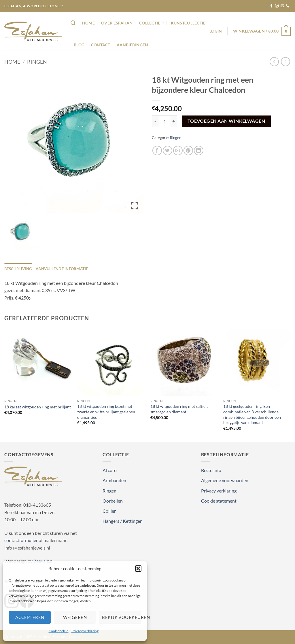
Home (88, 23)
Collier (109, 511)
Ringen (37, 62)
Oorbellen (113, 501)
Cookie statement (219, 501)
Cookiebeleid (59, 631)
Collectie (152, 23)
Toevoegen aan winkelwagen (226, 121)
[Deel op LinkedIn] (199, 150)
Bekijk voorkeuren (122, 617)
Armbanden (114, 480)
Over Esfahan (117, 23)
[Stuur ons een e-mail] (282, 6)
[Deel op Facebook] (157, 150)
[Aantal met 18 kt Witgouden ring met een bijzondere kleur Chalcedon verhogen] (174, 121)
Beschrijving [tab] (18, 269)
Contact (101, 45)
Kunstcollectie (188, 23)
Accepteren (30, 617)
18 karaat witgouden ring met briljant (38, 407)
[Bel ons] (288, 6)
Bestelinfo (211, 470)
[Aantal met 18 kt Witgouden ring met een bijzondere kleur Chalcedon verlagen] (155, 121)
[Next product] (274, 61)
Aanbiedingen (132, 45)
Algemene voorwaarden (225, 480)
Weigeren (75, 617)
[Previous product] (285, 61)
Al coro (110, 470)
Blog (79, 45)
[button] (138, 569)
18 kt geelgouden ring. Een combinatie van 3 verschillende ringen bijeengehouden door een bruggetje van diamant (252, 414)
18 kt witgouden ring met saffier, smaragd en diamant (179, 409)
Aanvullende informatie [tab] (62, 269)
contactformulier (21, 540)
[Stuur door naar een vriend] (178, 150)
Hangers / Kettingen (123, 521)
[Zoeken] (73, 23)
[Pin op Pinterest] (188, 150)
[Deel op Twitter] (168, 150)
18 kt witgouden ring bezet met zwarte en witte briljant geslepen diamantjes (106, 412)
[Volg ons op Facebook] (271, 6)
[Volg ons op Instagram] (277, 6)
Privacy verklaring (85, 631)
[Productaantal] (164, 121)
